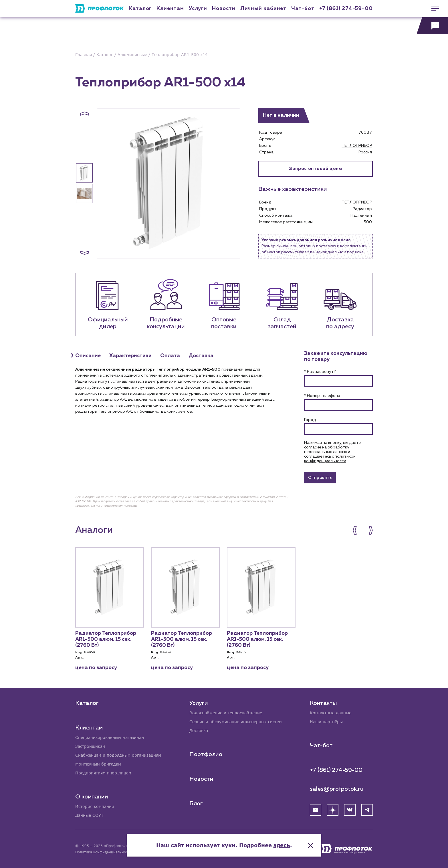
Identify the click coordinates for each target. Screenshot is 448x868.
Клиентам (170, 9)
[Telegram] (367, 810)
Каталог (140, 9)
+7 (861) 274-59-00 (346, 9)
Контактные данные (331, 713)
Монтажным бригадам (98, 764)
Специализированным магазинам (110, 737)
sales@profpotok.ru (337, 789)
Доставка (199, 730)
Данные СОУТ (89, 815)
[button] (85, 114)
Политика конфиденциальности (103, 852)
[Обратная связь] (432, 26)
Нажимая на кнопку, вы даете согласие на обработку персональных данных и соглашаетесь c (332, 452)
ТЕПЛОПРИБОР (357, 146)
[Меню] (432, 9)
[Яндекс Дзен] (333, 810)
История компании (95, 806)
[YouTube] (316, 810)
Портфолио (206, 754)
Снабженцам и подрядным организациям (118, 755)
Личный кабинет (263, 9)
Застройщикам (90, 746)
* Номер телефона (322, 396)
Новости (201, 779)
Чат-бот (303, 9)
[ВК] (350, 810)
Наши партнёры (326, 722)
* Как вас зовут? (320, 372)
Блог (196, 804)
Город (310, 420)
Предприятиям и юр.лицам (103, 773)
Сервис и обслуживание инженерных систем (236, 722)
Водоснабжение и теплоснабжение (226, 713)
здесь (282, 845)
